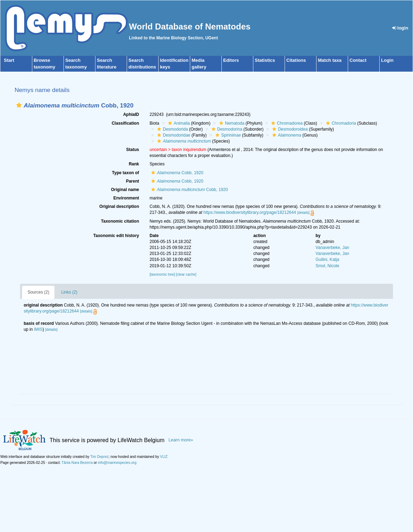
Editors (231, 60)
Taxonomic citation (120, 221)
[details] (303, 213)
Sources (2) (38, 292)
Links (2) (69, 292)
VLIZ (164, 457)
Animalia (178, 123)
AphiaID (131, 114)
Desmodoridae (173, 135)
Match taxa (330, 60)
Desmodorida (172, 129)
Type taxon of (125, 173)
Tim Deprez (99, 457)
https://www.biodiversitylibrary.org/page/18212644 (250, 212)
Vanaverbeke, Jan (332, 248)
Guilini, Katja (327, 260)
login (400, 28)
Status (133, 150)
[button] (19, 105)
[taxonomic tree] (162, 274)
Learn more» (181, 440)
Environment (126, 198)
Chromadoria (340, 123)
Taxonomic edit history (116, 236)
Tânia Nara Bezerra (77, 463)
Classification (125, 123)
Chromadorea (286, 123)
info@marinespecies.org (117, 463)
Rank (134, 164)
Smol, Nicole (327, 266)
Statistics (265, 60)
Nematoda (231, 123)
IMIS (38, 329)
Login (387, 60)
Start (9, 60)
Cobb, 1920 (176, 173)
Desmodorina (226, 129)
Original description (119, 206)
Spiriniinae (227, 135)
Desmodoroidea (289, 129)
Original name (125, 190)
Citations (296, 60)
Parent (132, 181)
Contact (358, 60)
